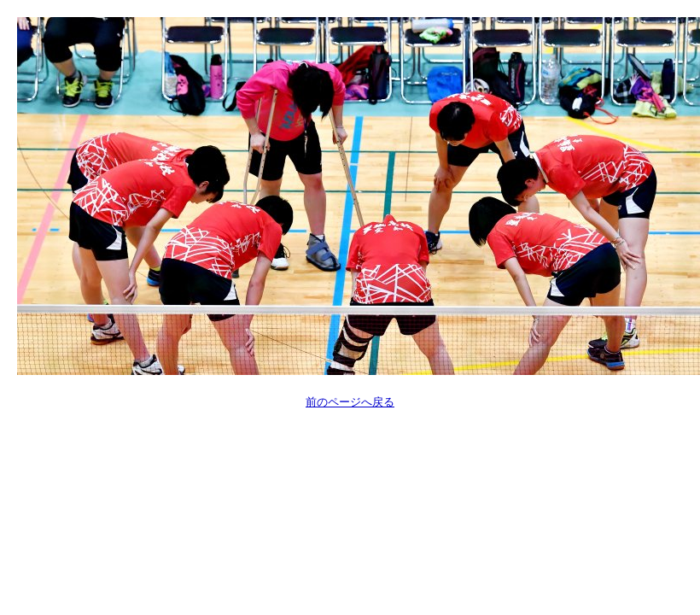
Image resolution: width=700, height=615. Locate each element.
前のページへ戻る (350, 402)
